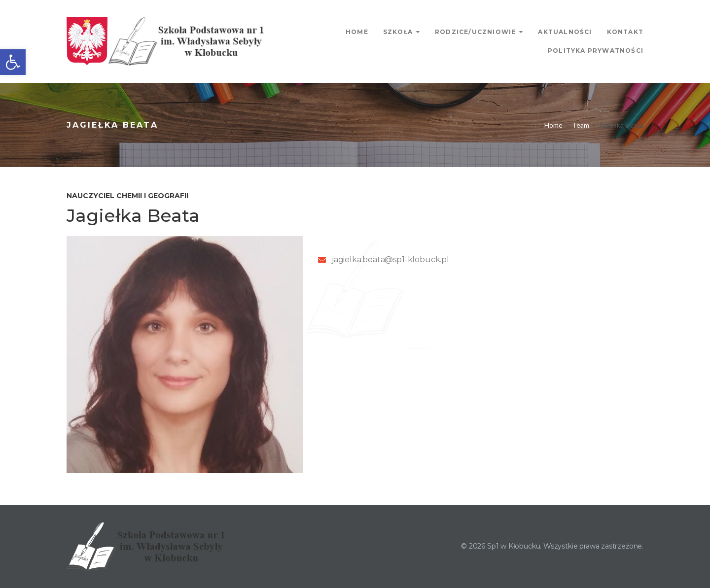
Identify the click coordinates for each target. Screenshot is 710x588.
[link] (13, 62)
